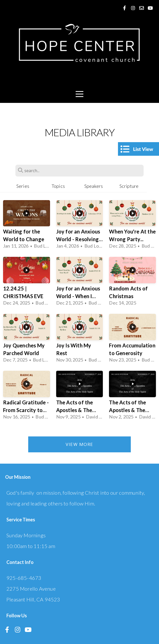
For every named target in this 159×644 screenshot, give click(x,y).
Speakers (94, 186)
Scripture (129, 186)
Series (23, 186)
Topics (58, 186)
